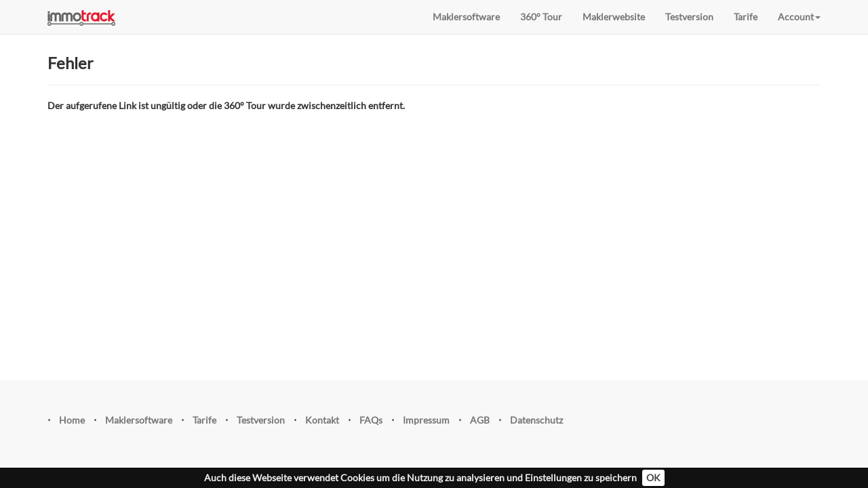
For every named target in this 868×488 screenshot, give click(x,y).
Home (72, 420)
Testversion (689, 17)
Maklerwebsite (614, 17)
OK (653, 477)
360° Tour (541, 17)
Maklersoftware (466, 17)
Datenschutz (536, 420)
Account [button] (799, 17)
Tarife (746, 17)
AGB (480, 420)
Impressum (426, 420)
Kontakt (322, 420)
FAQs (371, 420)
